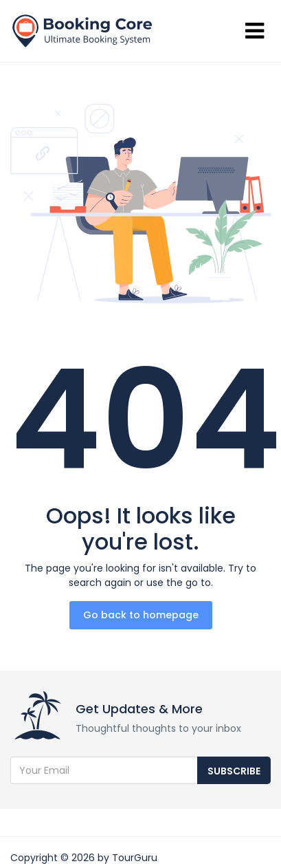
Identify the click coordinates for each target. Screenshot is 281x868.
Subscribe (234, 771)
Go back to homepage (141, 615)
